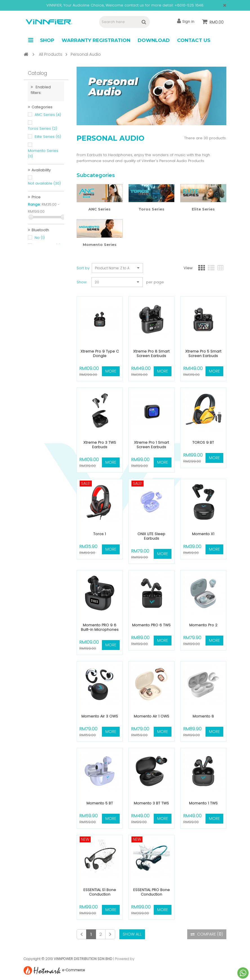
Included (46, 562)
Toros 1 (100, 534)
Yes (42, 257)
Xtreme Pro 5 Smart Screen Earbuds (203, 354)
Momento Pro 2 (203, 625)
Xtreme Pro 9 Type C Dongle (100, 354)
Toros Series (43, 132)
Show (82, 282)
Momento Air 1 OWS (151, 716)
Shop (47, 40)
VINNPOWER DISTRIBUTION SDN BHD (83, 959)
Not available (44, 186)
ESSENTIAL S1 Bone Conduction (100, 892)
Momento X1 (203, 534)
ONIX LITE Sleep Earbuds (151, 536)
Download (154, 40)
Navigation (31, 40)
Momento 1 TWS (203, 803)
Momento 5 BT (100, 803)
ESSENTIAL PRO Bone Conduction (151, 892)
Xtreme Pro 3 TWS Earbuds (100, 445)
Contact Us (194, 40)
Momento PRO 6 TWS (151, 625)
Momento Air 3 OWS (100, 716)
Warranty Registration (96, 40)
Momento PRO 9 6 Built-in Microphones (100, 627)
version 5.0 (48, 249)
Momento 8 (203, 716)
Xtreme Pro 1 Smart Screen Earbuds (151, 445)
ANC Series (48, 118)
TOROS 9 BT (203, 442)
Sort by (83, 268)
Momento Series (100, 245)
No (40, 241)
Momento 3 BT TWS (151, 803)
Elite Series (48, 140)
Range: (34, 207)
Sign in (186, 21)
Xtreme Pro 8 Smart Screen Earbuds (151, 354)
